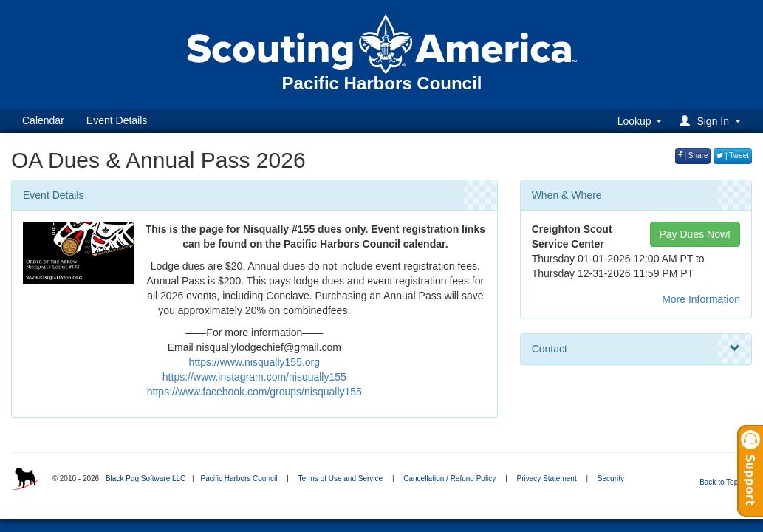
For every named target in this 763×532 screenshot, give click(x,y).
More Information (701, 299)
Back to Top (723, 482)
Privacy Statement (547, 478)
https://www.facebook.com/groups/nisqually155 (254, 392)
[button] (712, 121)
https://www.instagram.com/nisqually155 (254, 377)
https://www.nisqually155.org (254, 362)
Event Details (117, 120)
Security (611, 478)
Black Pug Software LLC (146, 478)
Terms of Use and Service (341, 478)
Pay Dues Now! (695, 234)
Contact (636, 349)
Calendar (43, 120)
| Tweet (733, 156)
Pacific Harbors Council (239, 478)
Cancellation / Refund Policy (449, 478)
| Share (693, 156)
